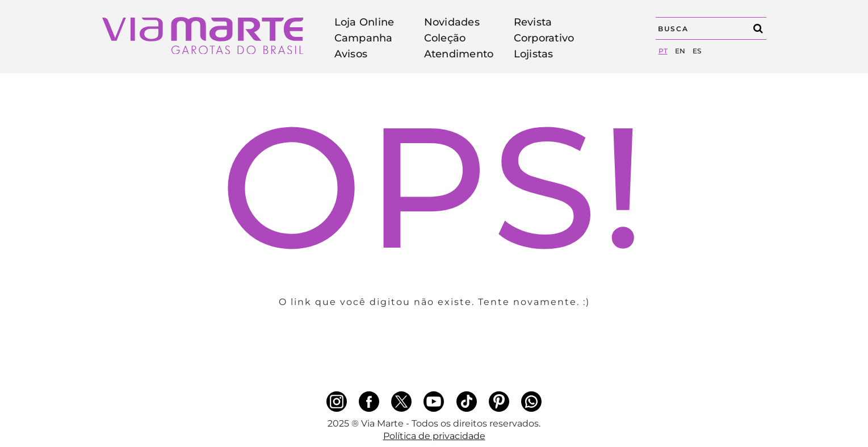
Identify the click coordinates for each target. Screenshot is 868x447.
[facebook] (369, 402)
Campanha (364, 38)
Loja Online (364, 22)
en (680, 51)
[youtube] (434, 402)
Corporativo (544, 38)
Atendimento (459, 54)
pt (663, 51)
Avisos (351, 54)
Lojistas (534, 54)
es (697, 51)
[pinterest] (499, 402)
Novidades (452, 22)
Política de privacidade (434, 436)
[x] (401, 402)
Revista (533, 22)
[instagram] (337, 402)
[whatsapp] (531, 402)
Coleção (445, 38)
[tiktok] (467, 402)
